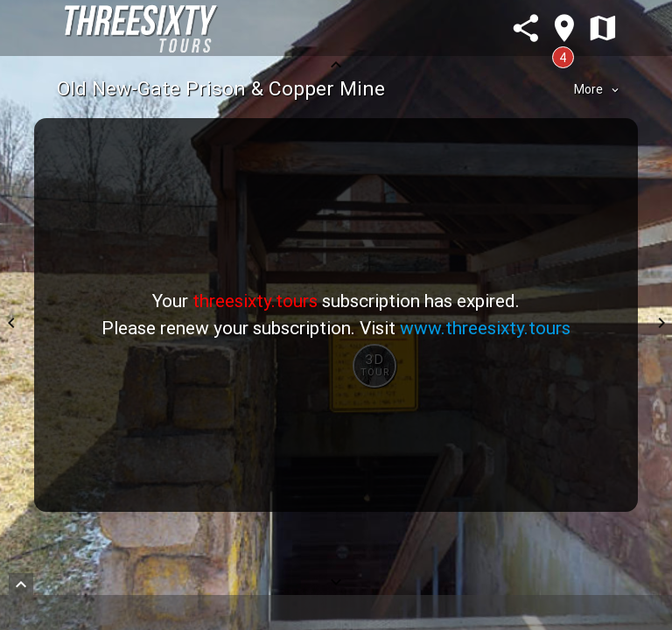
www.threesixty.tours (485, 328)
